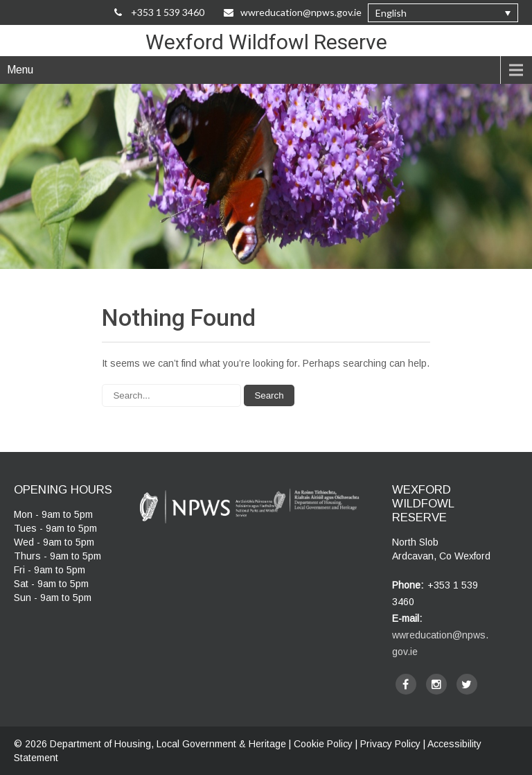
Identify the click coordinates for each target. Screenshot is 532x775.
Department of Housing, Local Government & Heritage (169, 744)
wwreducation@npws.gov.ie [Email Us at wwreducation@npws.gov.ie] (293, 12)
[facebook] (406, 684)
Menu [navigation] (20, 70)
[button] (443, 13)
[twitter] (467, 684)
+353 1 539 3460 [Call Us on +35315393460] (159, 12)
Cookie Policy (323, 744)
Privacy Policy (390, 744)
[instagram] (436, 684)
